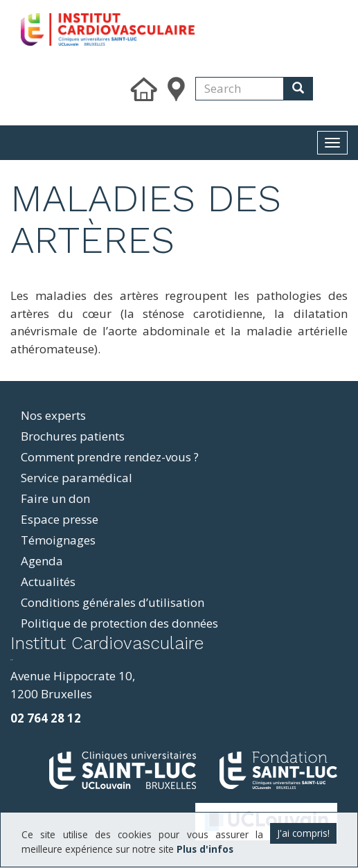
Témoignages (58, 540)
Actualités (48, 582)
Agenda (42, 561)
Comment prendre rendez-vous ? (110, 457)
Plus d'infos (205, 849)
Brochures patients (73, 436)
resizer (11, 660)
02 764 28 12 (46, 718)
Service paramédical (77, 478)
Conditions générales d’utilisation (113, 602)
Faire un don (55, 498)
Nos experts (53, 415)
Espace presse (60, 519)
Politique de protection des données (119, 623)
